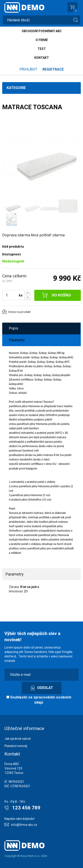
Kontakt (42, 58)
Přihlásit (28, 69)
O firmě (42, 40)
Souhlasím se (39, 700)
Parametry (17, 340)
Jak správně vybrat (18, 739)
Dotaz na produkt (19, 312)
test (42, 49)
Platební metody (16, 746)
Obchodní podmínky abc (42, 31)
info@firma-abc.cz (24, 825)
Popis (14, 328)
